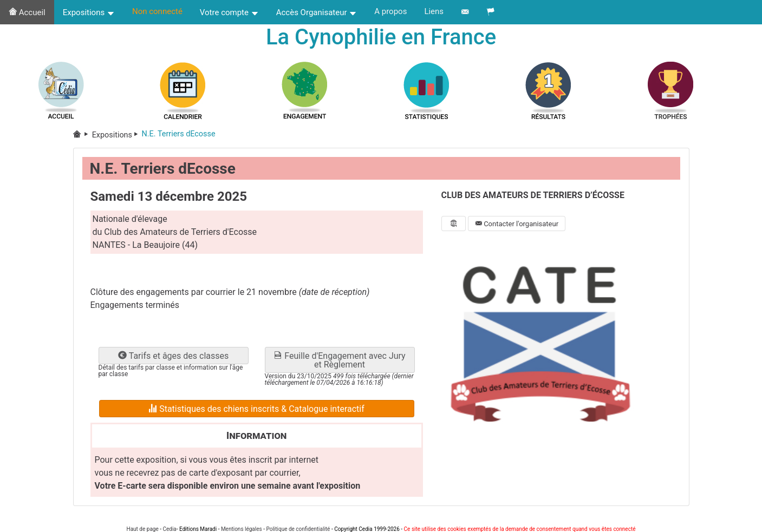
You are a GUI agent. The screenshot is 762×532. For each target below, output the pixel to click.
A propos (390, 11)
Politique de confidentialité (298, 529)
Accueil (27, 12)
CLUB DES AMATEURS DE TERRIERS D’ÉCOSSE (533, 195)
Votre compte (229, 12)
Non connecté (157, 11)
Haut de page (143, 529)
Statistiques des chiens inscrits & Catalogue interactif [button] (256, 409)
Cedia (169, 529)
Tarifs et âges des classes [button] (173, 356)
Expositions (89, 12)
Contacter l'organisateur (517, 224)
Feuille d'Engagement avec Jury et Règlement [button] (339, 360)
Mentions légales (242, 529)
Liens (434, 11)
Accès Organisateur (317, 12)
